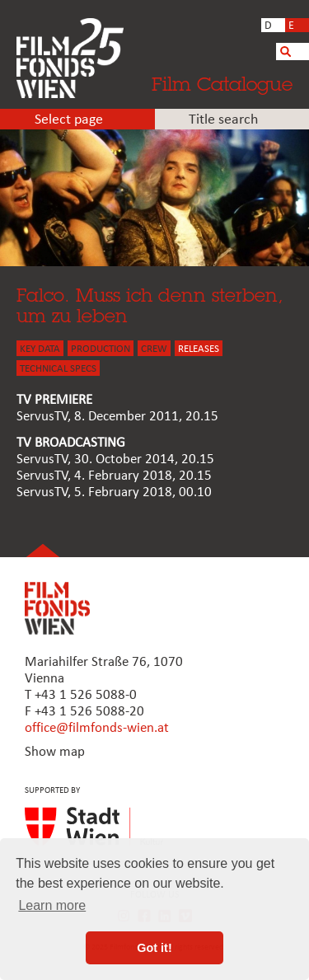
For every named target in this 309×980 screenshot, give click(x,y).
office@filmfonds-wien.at (97, 728)
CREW (154, 349)
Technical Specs (58, 369)
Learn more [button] (52, 905)
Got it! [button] (154, 948)
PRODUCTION (101, 349)
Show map (55, 752)
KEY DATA (40, 349)
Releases (199, 349)
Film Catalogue (222, 84)
